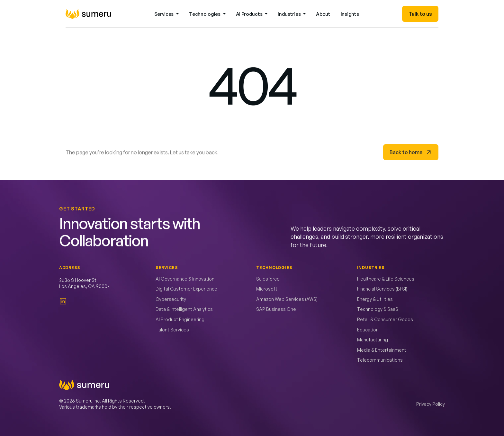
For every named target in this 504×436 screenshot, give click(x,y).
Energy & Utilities (375, 299)
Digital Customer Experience (186, 289)
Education (368, 330)
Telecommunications (380, 360)
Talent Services (172, 330)
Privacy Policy (431, 404)
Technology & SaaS (378, 309)
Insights (350, 14)
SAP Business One (276, 309)
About (323, 14)
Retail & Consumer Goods (385, 319)
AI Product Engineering (180, 319)
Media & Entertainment (382, 350)
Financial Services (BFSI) (382, 289)
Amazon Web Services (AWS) (287, 299)
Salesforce (268, 279)
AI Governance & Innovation (185, 279)
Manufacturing (373, 340)
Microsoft (267, 289)
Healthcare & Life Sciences (386, 279)
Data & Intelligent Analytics (184, 309)
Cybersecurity (171, 299)
